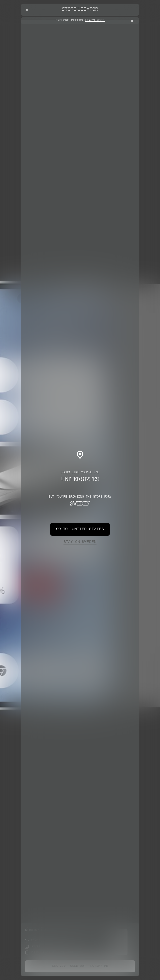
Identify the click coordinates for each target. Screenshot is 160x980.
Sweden (80, 542)
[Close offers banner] (133, 21)
